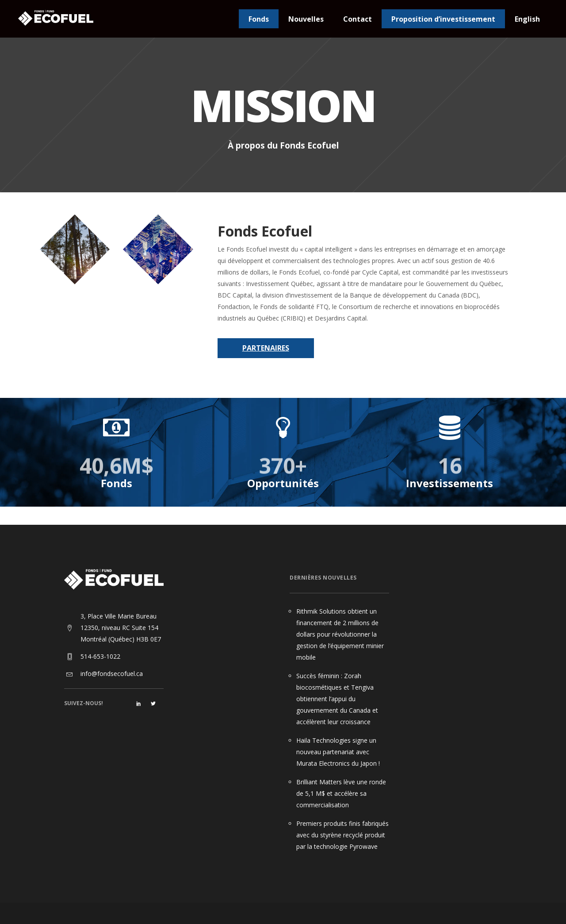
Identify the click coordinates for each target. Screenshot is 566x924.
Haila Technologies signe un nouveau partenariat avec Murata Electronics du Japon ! (338, 752)
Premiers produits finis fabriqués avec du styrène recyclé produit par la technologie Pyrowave (342, 835)
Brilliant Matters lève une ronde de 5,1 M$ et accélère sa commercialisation (341, 793)
